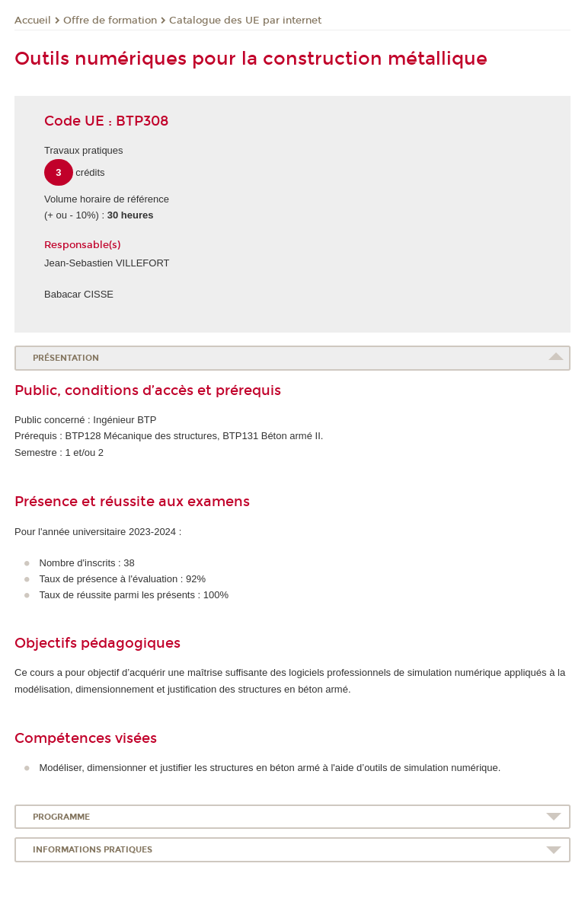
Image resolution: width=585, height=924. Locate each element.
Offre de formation (110, 21)
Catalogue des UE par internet (245, 21)
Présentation (66, 358)
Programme (61, 817)
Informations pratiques (93, 850)
